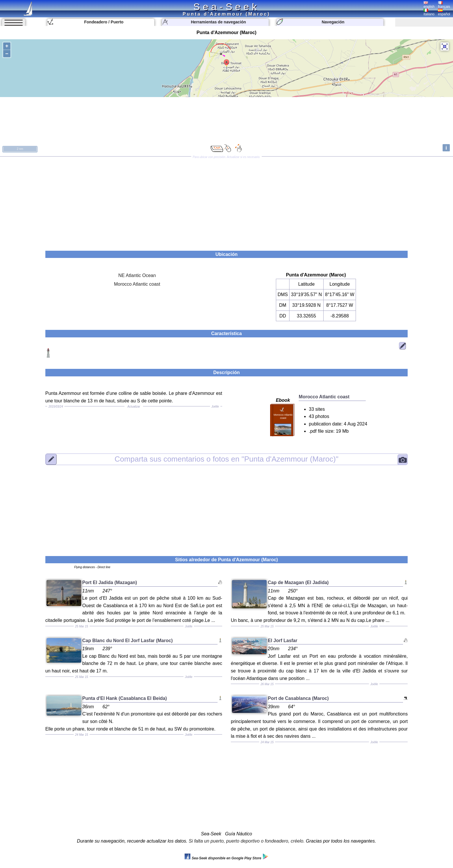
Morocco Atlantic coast (137, 284)
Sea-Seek (226, 7)
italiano (429, 12)
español (444, 12)
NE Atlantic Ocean (137, 275)
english (429, 5)
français (444, 5)
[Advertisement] (226, 202)
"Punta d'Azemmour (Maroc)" (227, 459)
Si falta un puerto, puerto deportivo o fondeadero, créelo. (247, 841)
